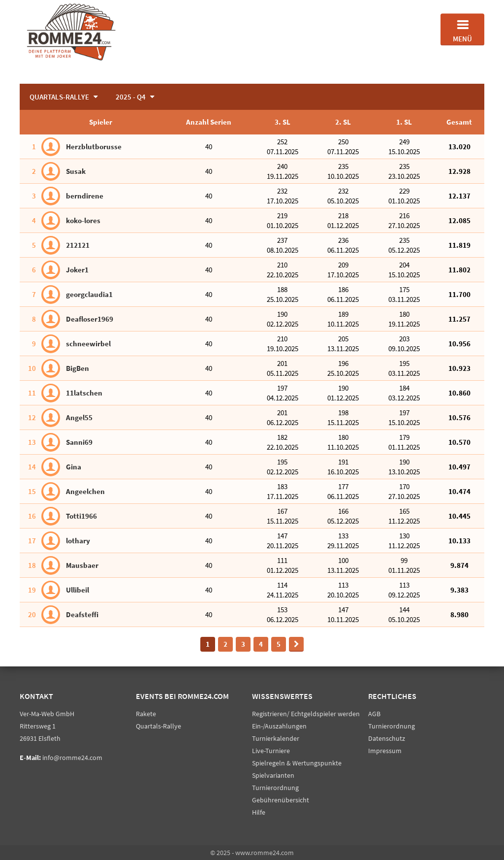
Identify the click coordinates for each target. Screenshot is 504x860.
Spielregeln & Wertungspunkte (297, 763)
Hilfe (259, 812)
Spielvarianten (273, 775)
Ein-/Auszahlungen (279, 726)
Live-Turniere (271, 751)
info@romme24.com (72, 758)
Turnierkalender (276, 738)
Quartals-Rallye (158, 726)
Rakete (146, 714)
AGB (374, 714)
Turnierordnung (275, 788)
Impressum (385, 751)
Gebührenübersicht (281, 800)
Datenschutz (387, 738)
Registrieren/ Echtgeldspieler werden (306, 714)
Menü (462, 30)
